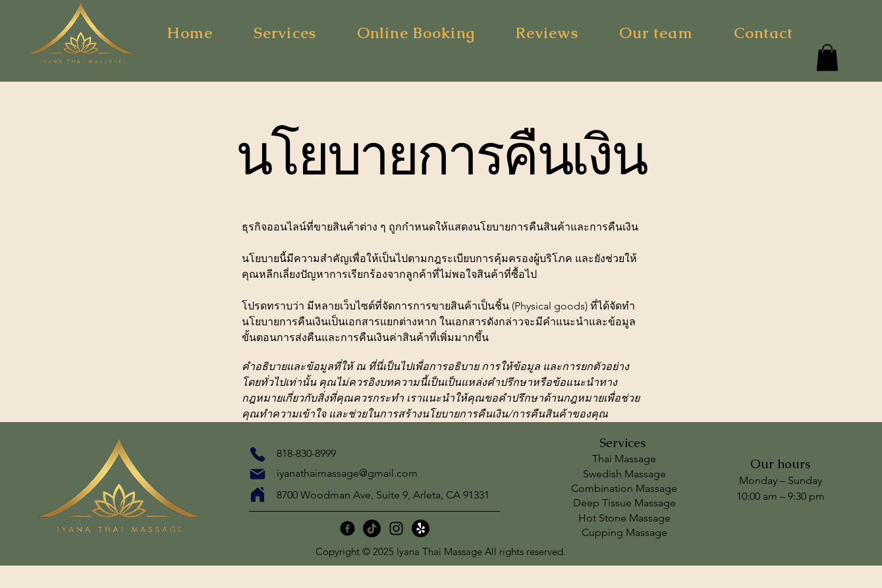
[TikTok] (372, 528)
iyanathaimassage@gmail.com (347, 473)
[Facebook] (347, 528)
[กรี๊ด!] (421, 528)
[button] (827, 58)
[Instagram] (396, 528)
